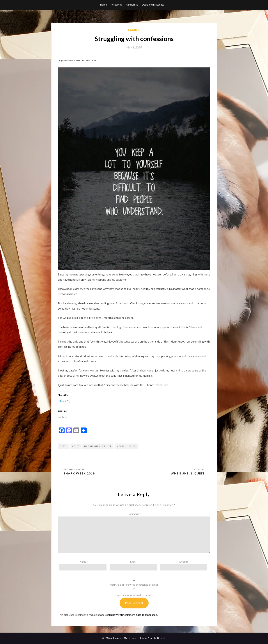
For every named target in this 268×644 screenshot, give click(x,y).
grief (76, 446)
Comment (134, 514)
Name (83, 562)
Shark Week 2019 (79, 473)
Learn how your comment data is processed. (131, 615)
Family (134, 30)
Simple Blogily (157, 638)
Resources (116, 5)
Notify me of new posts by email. (134, 595)
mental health (126, 446)
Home (103, 5)
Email (133, 562)
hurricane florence (98, 446)
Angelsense (132, 5)
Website (184, 562)
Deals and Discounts (153, 5)
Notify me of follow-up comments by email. (134, 585)
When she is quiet (188, 473)
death (64, 446)
